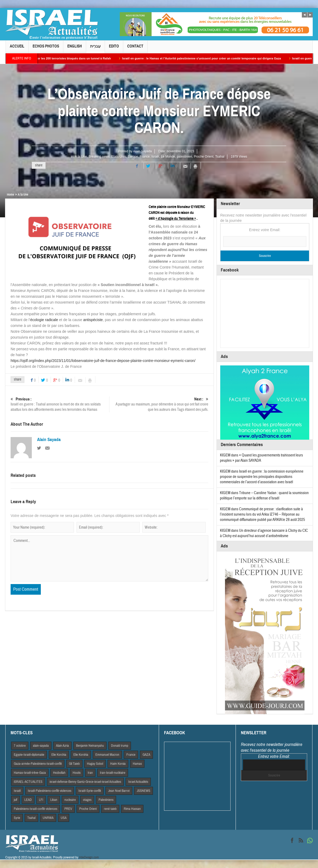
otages (87, 800)
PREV (68, 809)
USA (64, 818)
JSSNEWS (143, 791)
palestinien (184, 157)
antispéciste (93, 320)
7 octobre (20, 746)
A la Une (81, 157)
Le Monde (168, 157)
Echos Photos (46, 48)
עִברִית (95, 48)
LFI (41, 800)
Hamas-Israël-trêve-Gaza (30, 773)
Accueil (17, 48)
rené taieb (110, 809)
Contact (135, 48)
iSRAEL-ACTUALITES (28, 782)
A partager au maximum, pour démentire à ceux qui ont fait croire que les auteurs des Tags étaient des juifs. (159, 404)
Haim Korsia (118, 764)
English (75, 48)
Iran (90, 773)
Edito (114, 48)
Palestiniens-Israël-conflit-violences (36, 809)
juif (16, 800)
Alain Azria (62, 746)
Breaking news (99, 157)
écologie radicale (44, 320)
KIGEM (225, 455)
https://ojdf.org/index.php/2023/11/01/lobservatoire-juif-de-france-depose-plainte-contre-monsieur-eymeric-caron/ (103, 361)
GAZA (146, 755)
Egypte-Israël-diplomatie (29, 755)
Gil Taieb (74, 764)
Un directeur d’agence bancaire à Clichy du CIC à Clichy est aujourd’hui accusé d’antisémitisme (264, 533)
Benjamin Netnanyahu (90, 746)
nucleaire (70, 800)
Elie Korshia (81, 755)
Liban (54, 800)
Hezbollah (59, 773)
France (145, 157)
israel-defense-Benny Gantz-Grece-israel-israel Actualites (85, 782)
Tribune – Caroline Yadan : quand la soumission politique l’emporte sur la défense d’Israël (264, 496)
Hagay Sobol (95, 764)
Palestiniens (106, 800)
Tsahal (220, 157)
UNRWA (48, 818)
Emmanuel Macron (107, 755)
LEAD (28, 800)
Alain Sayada (142, 151)
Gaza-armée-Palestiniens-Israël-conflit (38, 764)
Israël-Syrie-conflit (90, 791)
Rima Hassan (132, 809)
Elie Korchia (59, 755)
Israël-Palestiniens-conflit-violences (50, 791)
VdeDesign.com (89, 857)
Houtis (77, 773)
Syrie (17, 818)
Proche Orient (204, 157)
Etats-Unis (119, 157)
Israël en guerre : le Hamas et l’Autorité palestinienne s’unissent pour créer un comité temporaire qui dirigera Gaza (206, 58)
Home (10, 195)
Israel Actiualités (138, 782)
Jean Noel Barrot (119, 791)
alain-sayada (41, 746)
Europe (133, 157)
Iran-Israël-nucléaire (113, 773)
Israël (155, 157)
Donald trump (120, 746)
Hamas (137, 764)
